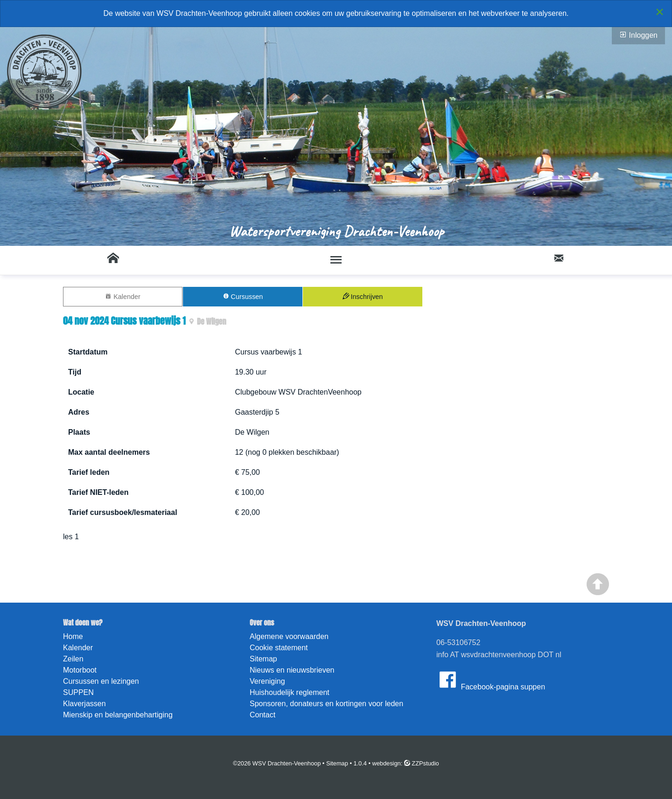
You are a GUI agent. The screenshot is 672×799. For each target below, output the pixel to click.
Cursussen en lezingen (101, 681)
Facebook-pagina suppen (491, 680)
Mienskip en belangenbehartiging (118, 715)
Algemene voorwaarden (289, 636)
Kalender (123, 296)
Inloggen (638, 35)
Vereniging (267, 681)
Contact (262, 715)
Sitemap (263, 659)
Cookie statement (279, 648)
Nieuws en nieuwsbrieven (292, 670)
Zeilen (73, 659)
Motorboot (80, 670)
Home (73, 636)
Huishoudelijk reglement (290, 692)
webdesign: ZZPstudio (406, 763)
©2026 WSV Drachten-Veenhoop (277, 763)
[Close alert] (660, 12)
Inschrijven (363, 296)
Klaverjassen (84, 704)
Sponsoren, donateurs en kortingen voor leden (326, 704)
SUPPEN (78, 692)
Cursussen (243, 296)
